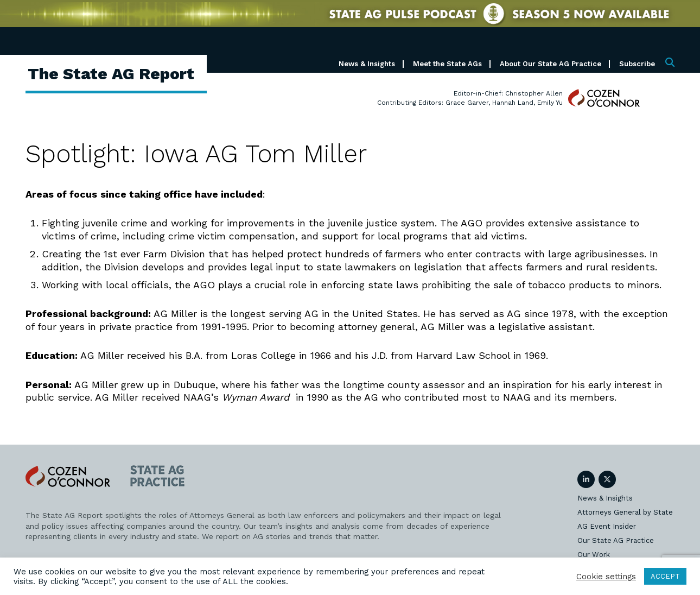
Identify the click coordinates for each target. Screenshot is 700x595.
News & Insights (367, 64)
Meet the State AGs (447, 64)
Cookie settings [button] (606, 577)
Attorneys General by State (625, 512)
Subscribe (637, 64)
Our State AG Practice (616, 540)
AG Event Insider (607, 526)
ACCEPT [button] (665, 576)
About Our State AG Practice (551, 64)
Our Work (594, 555)
